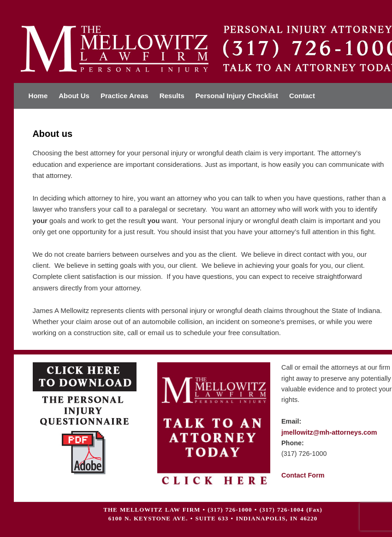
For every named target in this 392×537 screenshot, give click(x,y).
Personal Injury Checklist (237, 96)
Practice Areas (125, 96)
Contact (302, 96)
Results (172, 96)
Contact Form (303, 475)
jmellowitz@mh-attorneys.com (329, 432)
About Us (74, 96)
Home (38, 96)
